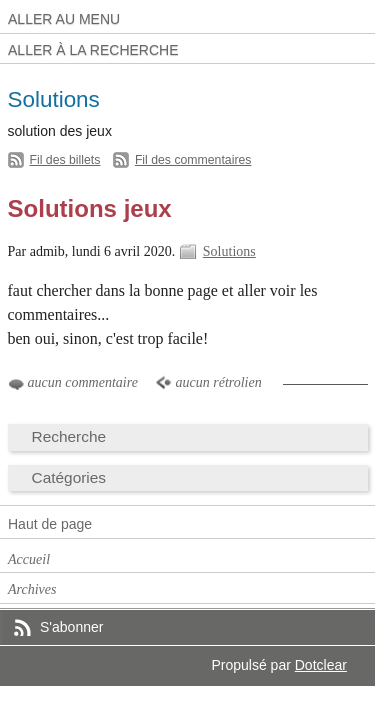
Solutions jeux (90, 208)
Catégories (69, 477)
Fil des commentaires (193, 160)
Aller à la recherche (93, 50)
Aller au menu (64, 19)
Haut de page (50, 524)
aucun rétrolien (218, 382)
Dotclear (321, 665)
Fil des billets (65, 160)
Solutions (229, 251)
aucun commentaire (83, 382)
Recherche (69, 436)
